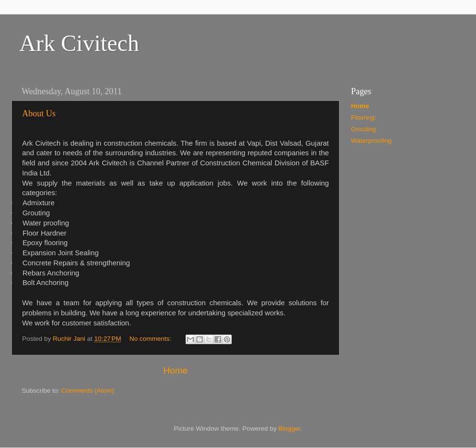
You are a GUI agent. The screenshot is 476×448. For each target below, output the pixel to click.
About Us (39, 113)
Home (175, 370)
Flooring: (364, 118)
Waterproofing (371, 141)
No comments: (151, 339)
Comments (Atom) (88, 391)
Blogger (289, 429)
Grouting (363, 129)
